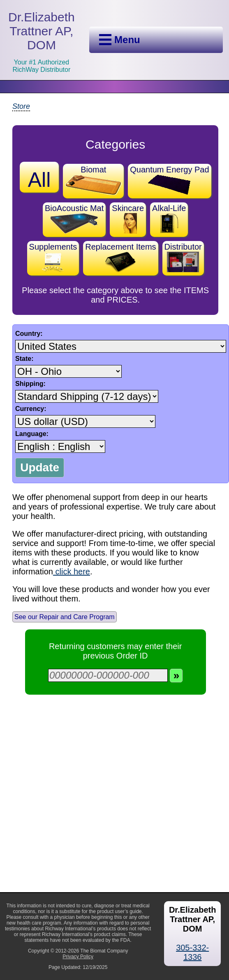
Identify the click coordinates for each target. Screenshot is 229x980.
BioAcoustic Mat (74, 219)
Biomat (93, 180)
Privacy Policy (78, 957)
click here (72, 571)
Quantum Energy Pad (169, 180)
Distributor (183, 257)
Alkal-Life (169, 219)
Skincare (128, 219)
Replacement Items (120, 257)
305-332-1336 (192, 952)
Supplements (53, 257)
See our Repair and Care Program (65, 617)
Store (21, 106)
